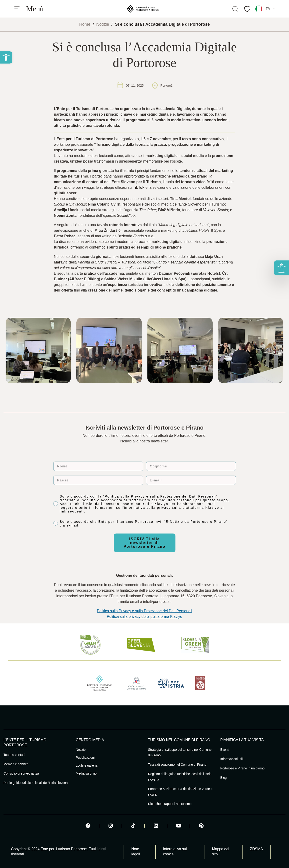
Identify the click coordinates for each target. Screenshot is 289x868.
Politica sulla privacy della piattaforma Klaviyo (144, 617)
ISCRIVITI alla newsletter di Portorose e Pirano (144, 543)
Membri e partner (16, 764)
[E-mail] (191, 480)
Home (85, 24)
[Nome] (98, 466)
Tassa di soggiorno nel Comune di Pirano (177, 765)
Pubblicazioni (85, 758)
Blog (223, 778)
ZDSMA (256, 849)
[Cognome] (191, 466)
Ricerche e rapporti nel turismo (170, 804)
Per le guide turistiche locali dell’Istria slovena (36, 783)
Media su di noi (86, 773)
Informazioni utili (232, 759)
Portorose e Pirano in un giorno (242, 768)
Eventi (225, 750)
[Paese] (98, 480)
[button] (6, 57)
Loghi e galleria (87, 765)
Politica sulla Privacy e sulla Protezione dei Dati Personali (144, 611)
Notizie (103, 24)
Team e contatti (14, 755)
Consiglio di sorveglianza (21, 773)
